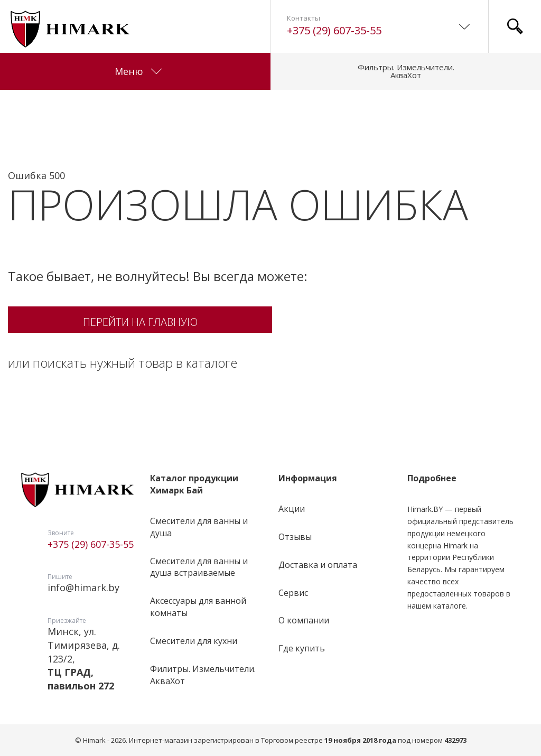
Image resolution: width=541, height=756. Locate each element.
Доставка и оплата (318, 565)
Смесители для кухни (194, 641)
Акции (292, 509)
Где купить (302, 648)
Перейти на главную (140, 322)
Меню (138, 71)
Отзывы (295, 537)
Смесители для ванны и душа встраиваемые (199, 567)
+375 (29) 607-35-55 (334, 30)
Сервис (293, 593)
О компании (304, 620)
